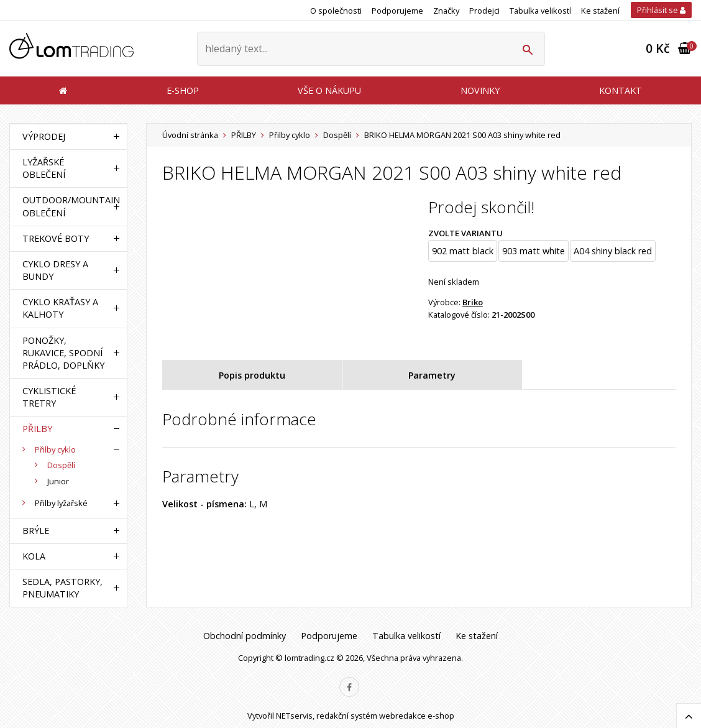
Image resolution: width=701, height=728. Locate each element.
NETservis (294, 716)
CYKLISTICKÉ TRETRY (49, 397)
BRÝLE (36, 531)
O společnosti (336, 11)
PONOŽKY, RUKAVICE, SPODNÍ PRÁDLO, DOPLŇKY (63, 353)
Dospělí (337, 135)
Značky (446, 11)
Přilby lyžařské (61, 503)
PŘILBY (244, 135)
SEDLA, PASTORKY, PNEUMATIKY (62, 588)
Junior (58, 481)
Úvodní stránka (190, 135)
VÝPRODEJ (44, 136)
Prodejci (484, 11)
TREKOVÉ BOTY (56, 238)
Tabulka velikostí (540, 11)
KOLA (34, 556)
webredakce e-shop (417, 716)
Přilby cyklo (290, 135)
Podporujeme (397, 11)
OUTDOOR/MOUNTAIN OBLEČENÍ (65, 206)
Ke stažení (600, 11)
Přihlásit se (661, 10)
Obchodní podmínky (245, 636)
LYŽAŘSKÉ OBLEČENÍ (44, 168)
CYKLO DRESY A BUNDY (55, 270)
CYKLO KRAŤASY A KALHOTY (60, 308)
